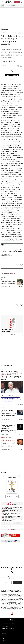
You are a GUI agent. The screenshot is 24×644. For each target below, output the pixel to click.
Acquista (12, 334)
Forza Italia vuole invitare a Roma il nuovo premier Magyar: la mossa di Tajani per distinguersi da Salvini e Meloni (9, 414)
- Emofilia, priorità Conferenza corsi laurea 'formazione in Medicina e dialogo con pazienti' (12, 508)
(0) (4, 258)
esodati (11, 94)
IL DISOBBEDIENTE (8, 329)
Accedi (7, 583)
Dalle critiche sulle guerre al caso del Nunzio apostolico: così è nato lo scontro (12, 378)
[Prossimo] (22, 266)
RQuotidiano (4, 47)
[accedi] (22, 2)
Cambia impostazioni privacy (8, 629)
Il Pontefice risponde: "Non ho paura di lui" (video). (12, 375)
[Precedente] (17, 266)
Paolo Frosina (5, 435)
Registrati (17, 583)
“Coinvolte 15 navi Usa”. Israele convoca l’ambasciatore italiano (8, 445)
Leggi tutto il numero (12, 496)
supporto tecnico (7, 610)
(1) (22, 420)
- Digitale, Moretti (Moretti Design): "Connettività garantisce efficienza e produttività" (11, 517)
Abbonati (17, 2)
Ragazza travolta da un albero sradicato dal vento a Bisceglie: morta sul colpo (9, 282)
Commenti (4, 61)
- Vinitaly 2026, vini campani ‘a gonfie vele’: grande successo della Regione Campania (11, 523)
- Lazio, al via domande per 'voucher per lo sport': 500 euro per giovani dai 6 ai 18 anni (12, 520)
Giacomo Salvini (5, 420)
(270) (21, 405)
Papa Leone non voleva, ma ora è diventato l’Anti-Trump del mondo (12, 251)
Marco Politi (7, 254)
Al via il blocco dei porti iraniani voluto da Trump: (8, 441)
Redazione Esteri (5, 405)
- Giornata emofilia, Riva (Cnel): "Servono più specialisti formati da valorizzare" (10, 526)
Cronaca (4, 29)
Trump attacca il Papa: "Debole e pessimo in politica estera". (10, 372)
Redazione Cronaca (6, 286)
